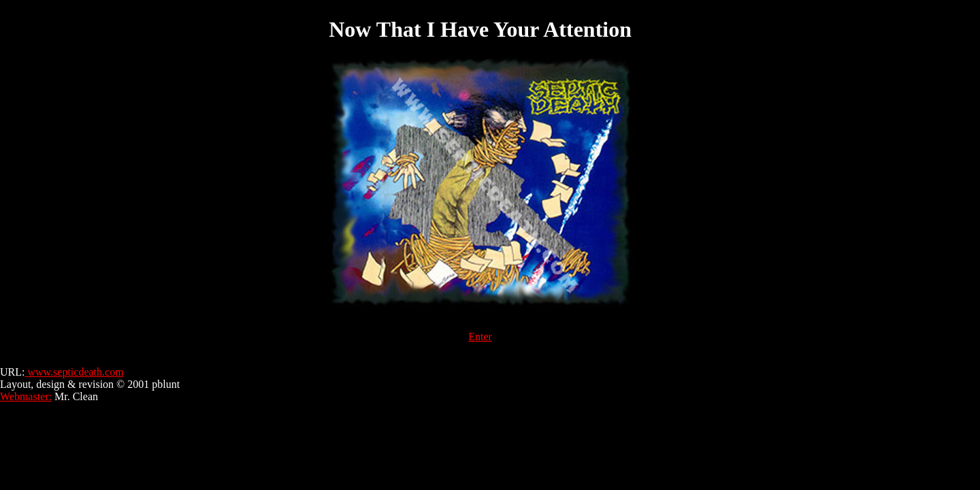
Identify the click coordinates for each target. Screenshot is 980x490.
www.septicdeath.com (74, 372)
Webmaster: (26, 396)
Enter (480, 337)
